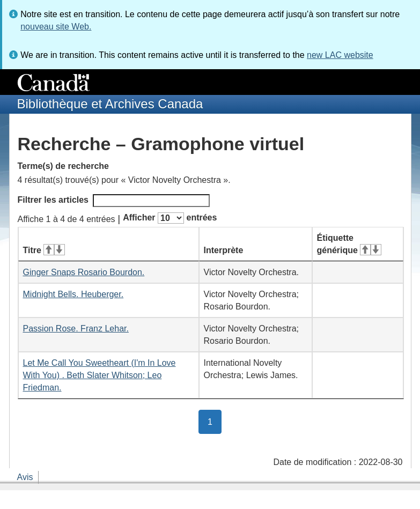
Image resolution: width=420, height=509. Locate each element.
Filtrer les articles (114, 201)
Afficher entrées (170, 218)
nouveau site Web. (56, 27)
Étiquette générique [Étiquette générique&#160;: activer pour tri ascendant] (349, 244)
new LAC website (340, 55)
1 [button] (215, 421)
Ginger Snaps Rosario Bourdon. (84, 272)
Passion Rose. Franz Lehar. (76, 329)
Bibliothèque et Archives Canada (110, 104)
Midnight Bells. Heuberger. (73, 294)
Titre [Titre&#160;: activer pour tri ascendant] (44, 250)
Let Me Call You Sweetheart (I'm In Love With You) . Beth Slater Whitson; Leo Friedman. (100, 375)
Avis (25, 477)
